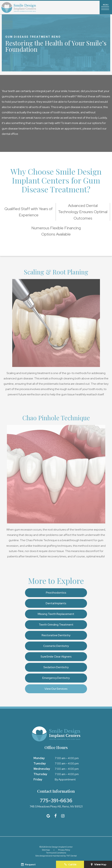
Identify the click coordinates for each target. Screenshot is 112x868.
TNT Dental (72, 856)
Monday (39, 758)
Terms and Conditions (56, 853)
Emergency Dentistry (56, 678)
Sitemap (46, 850)
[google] (48, 816)
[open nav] (106, 7)
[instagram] (63, 816)
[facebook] (56, 816)
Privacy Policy (64, 850)
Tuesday (40, 763)
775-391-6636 (56, 801)
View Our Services (56, 689)
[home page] (19, 7)
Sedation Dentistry (56, 667)
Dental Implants (56, 603)
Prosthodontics (56, 593)
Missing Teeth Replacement (56, 614)
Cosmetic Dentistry (56, 646)
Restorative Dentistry (56, 635)
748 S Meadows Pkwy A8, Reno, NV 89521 (56, 807)
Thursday (40, 774)
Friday (38, 779)
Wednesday (42, 769)
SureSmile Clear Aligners (56, 657)
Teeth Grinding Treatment (56, 625)
